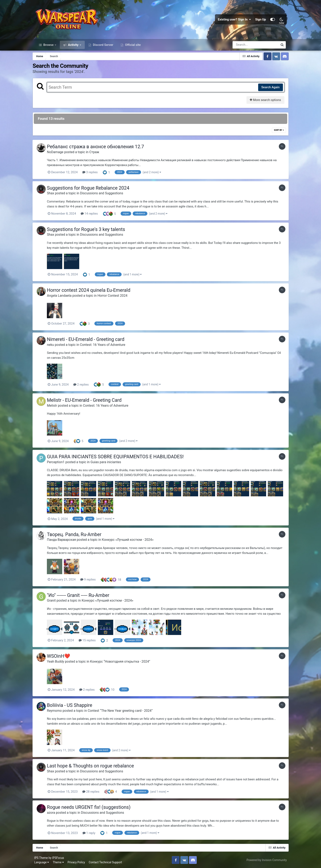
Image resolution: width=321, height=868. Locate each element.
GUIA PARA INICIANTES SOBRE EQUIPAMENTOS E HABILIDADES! (119, 458)
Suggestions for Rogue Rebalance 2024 (92, 190)
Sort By (276, 132)
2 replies (85, 386)
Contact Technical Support (106, 862)
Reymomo (58, 711)
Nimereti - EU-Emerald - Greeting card (89, 341)
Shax (54, 195)
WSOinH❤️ (62, 656)
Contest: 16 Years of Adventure (106, 346)
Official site (132, 47)
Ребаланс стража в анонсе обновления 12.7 (99, 149)
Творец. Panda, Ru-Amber (78, 535)
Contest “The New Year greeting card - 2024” (124, 711)
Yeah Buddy (59, 661)
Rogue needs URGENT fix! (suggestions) (92, 807)
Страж (98, 154)
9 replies (92, 580)
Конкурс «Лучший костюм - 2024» (131, 540)
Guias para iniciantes (109, 463)
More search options (263, 102)
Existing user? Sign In (234, 20)
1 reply (92, 833)
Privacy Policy (77, 862)
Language (43, 862)
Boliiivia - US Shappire (73, 705)
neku (54, 346)
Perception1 (59, 463)
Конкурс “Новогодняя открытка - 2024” (124, 661)
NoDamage (59, 154)
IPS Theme (42, 857)
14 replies (93, 215)
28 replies (94, 791)
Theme (59, 862)
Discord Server (103, 47)
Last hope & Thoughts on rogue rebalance (94, 766)
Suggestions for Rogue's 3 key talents (90, 231)
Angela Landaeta (63, 297)
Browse (49, 47)
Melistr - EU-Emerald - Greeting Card (88, 401)
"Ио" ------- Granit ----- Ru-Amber (82, 596)
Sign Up (260, 20)
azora (55, 812)
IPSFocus (59, 857)
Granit (55, 601)
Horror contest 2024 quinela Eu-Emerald (92, 292)
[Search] (244, 47)
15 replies (91, 641)
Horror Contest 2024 (116, 297)
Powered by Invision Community (266, 859)
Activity (73, 47)
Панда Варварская (65, 540)
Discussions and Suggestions (105, 195)
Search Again (268, 89)
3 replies (93, 174)
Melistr (56, 406)
